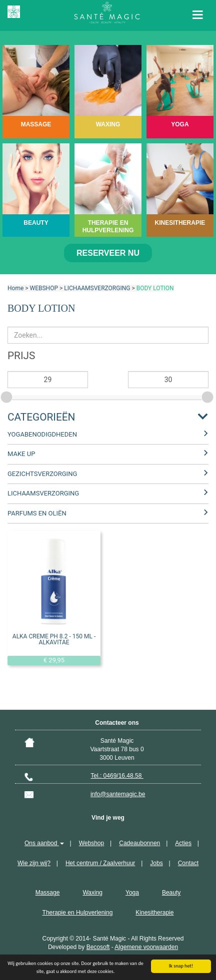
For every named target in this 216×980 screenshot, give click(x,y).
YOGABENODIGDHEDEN (42, 434)
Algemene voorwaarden (146, 947)
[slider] (7, 396)
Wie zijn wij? (34, 863)
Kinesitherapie (154, 913)
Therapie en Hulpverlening (78, 913)
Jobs (156, 863)
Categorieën (41, 417)
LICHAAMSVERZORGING (97, 288)
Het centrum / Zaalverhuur (100, 863)
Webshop (91, 843)
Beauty (171, 893)
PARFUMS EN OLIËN (37, 513)
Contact (188, 863)
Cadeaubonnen (139, 843)
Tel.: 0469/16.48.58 (117, 776)
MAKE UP (21, 454)
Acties (183, 843)
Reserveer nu (108, 253)
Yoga (132, 893)
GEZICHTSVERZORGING (42, 474)
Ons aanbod (44, 843)
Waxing (92, 893)
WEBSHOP (44, 288)
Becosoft (98, 947)
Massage (48, 893)
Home (15, 288)
